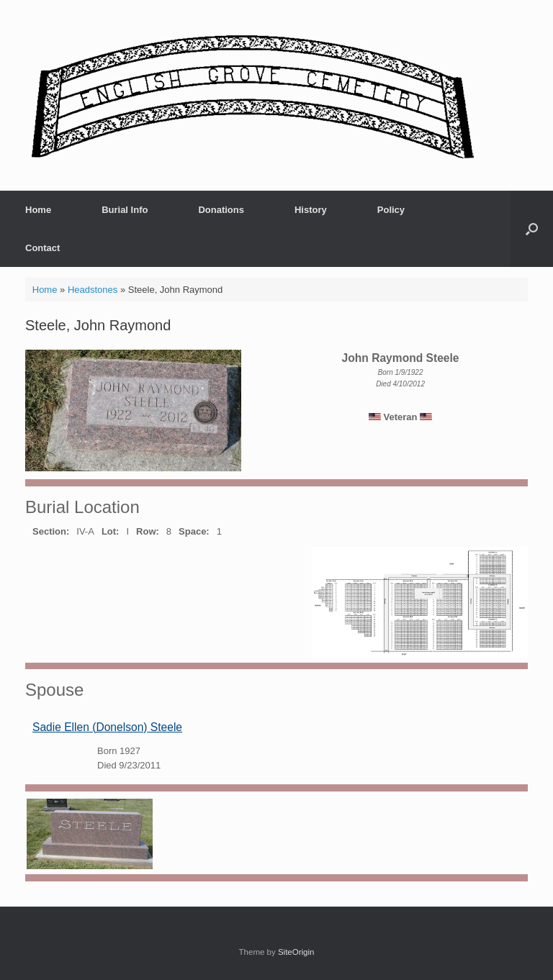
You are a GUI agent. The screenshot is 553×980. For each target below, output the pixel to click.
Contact (42, 248)
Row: (148, 531)
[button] (532, 229)
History (311, 210)
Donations (221, 210)
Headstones (93, 290)
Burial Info (125, 210)
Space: (194, 531)
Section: (51, 531)
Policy (391, 210)
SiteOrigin (296, 952)
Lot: (111, 531)
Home (38, 210)
